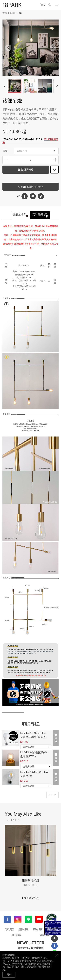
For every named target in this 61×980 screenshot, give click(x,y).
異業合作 (45, 935)
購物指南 (23, 929)
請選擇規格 (35, 151)
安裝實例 (38, 214)
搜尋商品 (49, 5)
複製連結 (41, 195)
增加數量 (55, 160)
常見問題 (52, 929)
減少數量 (6, 160)
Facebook (25, 196)
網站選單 (56, 5)
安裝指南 (38, 929)
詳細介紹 (18, 214)
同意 (9, 975)
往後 (19, 820)
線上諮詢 (16, 935)
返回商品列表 (32, 898)
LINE (33, 196)
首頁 (5, 13)
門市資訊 (9, 929)
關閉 (57, 955)
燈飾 (12, 13)
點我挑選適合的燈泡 (32, 187)
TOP (52, 795)
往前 (8, 820)
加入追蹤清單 (54, 170)
